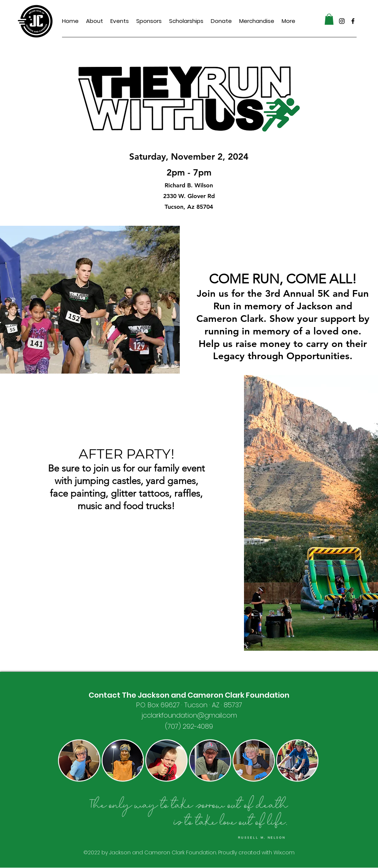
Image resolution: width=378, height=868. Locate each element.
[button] (329, 19)
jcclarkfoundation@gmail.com (189, 715)
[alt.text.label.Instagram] (342, 21)
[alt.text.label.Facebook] (353, 21)
